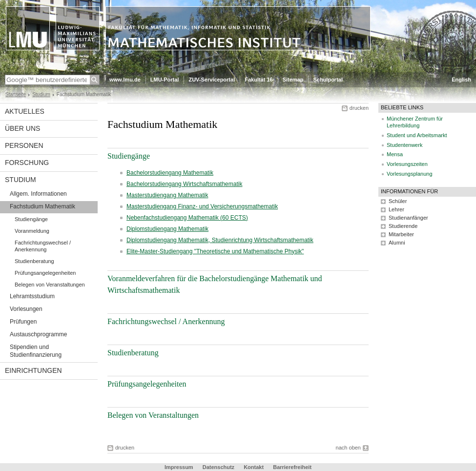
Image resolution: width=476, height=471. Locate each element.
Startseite (16, 94)
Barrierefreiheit (292, 467)
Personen (24, 145)
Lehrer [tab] (396, 209)
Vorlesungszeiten (407, 164)
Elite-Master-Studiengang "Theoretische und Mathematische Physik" (215, 251)
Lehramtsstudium (32, 296)
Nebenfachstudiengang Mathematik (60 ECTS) (187, 218)
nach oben (348, 448)
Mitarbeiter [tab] (401, 234)
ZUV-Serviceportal (212, 80)
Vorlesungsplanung (410, 174)
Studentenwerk (404, 145)
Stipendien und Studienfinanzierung (36, 351)
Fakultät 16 (259, 80)
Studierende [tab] (403, 226)
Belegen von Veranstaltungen (50, 285)
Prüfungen (23, 322)
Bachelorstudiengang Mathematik (170, 173)
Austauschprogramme (38, 334)
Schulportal (328, 80)
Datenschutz (218, 467)
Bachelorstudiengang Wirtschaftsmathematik (184, 184)
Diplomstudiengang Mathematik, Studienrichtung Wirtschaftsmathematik (220, 240)
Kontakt (254, 467)
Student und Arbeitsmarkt (417, 135)
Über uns (22, 128)
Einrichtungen (33, 370)
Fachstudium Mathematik (42, 206)
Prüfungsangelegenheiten (45, 273)
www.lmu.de (125, 80)
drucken (359, 108)
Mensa (395, 154)
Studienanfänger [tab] (408, 218)
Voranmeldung (32, 231)
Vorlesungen (26, 309)
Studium (41, 94)
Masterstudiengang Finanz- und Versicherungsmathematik (202, 206)
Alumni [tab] (397, 243)
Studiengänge (31, 219)
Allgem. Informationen (38, 194)
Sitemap (293, 80)
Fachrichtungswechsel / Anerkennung (43, 246)
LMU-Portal (165, 80)
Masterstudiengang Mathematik (167, 195)
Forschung (27, 163)
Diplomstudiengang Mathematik (167, 229)
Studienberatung (34, 261)
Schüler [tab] (398, 201)
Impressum (179, 467)
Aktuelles (25, 111)
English (461, 80)
